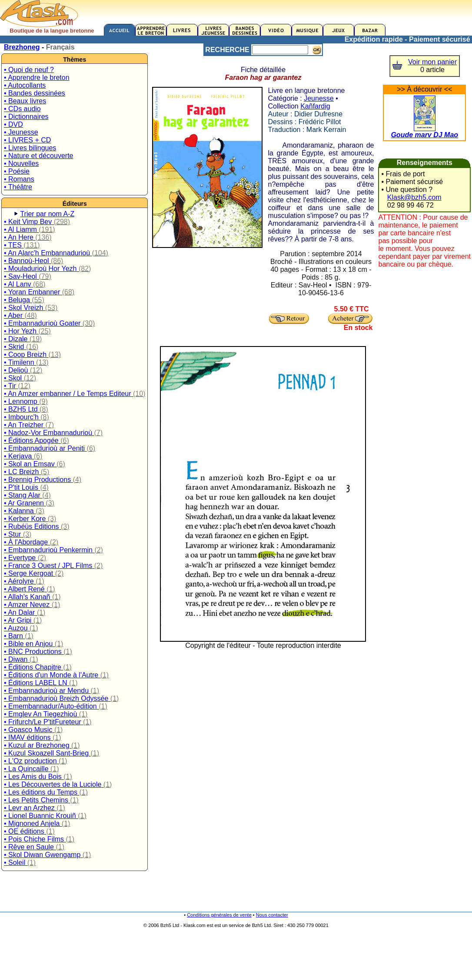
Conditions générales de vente (219, 915)
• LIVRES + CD (27, 140)
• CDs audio (22, 109)
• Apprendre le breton (37, 78)
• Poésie (17, 171)
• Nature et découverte (38, 156)
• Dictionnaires (26, 117)
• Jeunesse (21, 132)
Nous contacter (272, 915)
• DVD (13, 124)
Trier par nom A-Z (47, 214)
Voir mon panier (432, 62)
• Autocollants (25, 85)
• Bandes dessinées (35, 93)
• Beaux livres (25, 101)
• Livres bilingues (30, 148)
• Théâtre (18, 187)
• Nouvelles (21, 163)
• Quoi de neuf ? (29, 70)
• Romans (19, 179)
